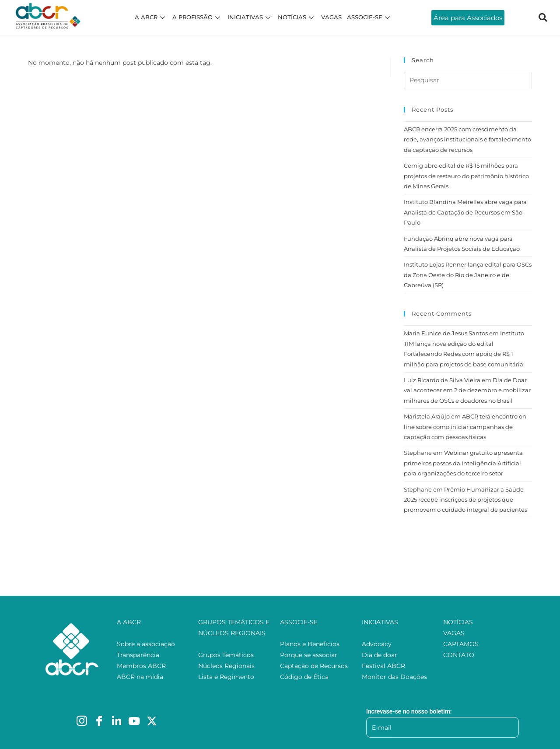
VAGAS (331, 17)
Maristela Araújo (427, 416)
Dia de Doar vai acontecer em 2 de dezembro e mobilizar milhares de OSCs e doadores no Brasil (467, 390)
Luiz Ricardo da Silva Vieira (442, 380)
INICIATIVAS (250, 17)
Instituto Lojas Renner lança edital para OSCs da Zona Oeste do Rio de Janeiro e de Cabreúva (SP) (468, 275)
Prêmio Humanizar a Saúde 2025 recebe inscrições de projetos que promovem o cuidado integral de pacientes (465, 500)
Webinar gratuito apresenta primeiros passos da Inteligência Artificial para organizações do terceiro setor (463, 463)
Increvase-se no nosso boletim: (409, 711)
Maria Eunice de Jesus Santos (446, 333)
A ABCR (151, 17)
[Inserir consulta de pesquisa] (468, 81)
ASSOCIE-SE (369, 17)
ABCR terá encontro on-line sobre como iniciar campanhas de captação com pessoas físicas (466, 427)
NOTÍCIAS (297, 17)
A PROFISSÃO (197, 17)
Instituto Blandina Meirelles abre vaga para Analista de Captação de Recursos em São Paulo (465, 212)
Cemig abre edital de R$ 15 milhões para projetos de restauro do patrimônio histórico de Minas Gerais (466, 176)
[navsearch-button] (543, 18)
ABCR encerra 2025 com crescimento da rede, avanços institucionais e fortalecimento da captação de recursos (467, 139)
